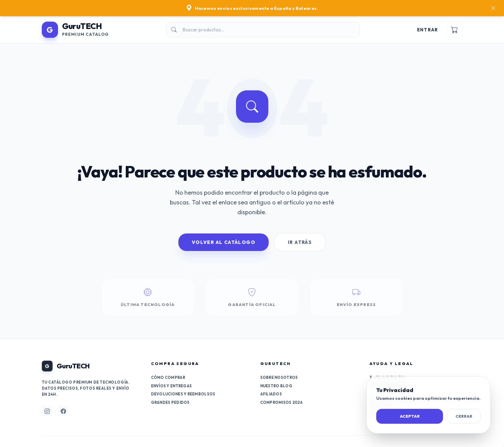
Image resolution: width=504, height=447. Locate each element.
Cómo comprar (168, 378)
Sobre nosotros (279, 378)
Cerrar (464, 416)
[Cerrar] (493, 8)
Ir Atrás (300, 242)
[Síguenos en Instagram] (47, 411)
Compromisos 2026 (281, 402)
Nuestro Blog (276, 386)
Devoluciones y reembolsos (183, 394)
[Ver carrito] (454, 30)
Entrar (428, 30)
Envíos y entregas (172, 386)
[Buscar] (263, 30)
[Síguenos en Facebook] (63, 411)
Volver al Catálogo (224, 242)
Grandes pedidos (170, 402)
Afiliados (271, 394)
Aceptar (410, 416)
